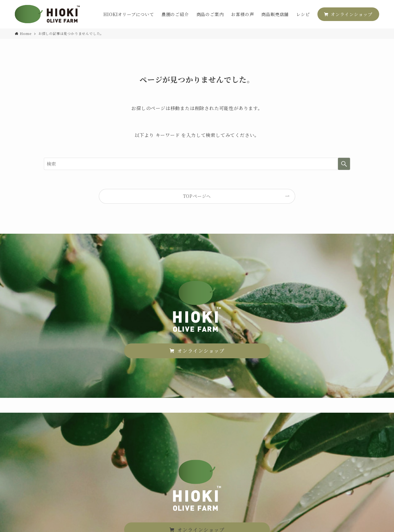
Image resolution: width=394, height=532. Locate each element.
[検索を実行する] (344, 164)
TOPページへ (197, 196)
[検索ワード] (197, 164)
